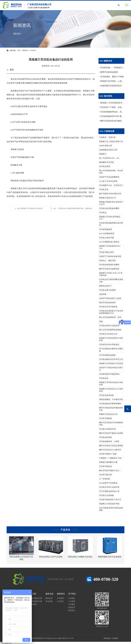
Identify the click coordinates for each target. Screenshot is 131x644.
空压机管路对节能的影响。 (110, 374)
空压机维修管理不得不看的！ (113, 116)
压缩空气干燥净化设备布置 (110, 256)
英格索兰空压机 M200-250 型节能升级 (111, 274)
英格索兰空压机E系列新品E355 (110, 218)
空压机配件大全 (106, 185)
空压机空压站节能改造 (108, 307)
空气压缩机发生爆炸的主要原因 (111, 350)
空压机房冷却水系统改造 (109, 345)
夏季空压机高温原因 (109, 72)
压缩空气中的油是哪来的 (109, 177)
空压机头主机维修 (106, 495)
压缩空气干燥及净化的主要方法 (111, 369)
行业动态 (33, 50)
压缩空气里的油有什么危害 (110, 298)
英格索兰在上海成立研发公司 (111, 141)
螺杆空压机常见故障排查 (109, 269)
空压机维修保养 (106, 229)
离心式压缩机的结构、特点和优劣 (111, 172)
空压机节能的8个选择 (108, 454)
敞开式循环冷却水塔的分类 (110, 194)
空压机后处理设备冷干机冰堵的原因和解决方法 (111, 312)
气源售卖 (103, 137)
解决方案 (32, 594)
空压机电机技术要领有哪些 (110, 404)
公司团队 (72, 604)
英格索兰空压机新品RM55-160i (110, 247)
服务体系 (49, 598)
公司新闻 (60, 598)
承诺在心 (103, 261)
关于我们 (72, 594)
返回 (10, 70)
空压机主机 (104, 189)
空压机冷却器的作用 (107, 429)
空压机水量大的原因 (107, 290)
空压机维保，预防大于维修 (112, 77)
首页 (19, 50)
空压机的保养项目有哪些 (109, 265)
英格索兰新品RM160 (107, 198)
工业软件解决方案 (35, 598)
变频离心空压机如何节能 (109, 504)
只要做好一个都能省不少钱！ (111, 458)
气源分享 (112, 137)
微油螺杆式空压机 (106, 162)
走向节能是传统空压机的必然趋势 (111, 509)
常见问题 (49, 601)
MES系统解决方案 (35, 601)
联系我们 (72, 610)
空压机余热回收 (106, 437)
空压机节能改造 (106, 466)
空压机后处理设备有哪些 (109, 208)
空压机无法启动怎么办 (108, 334)
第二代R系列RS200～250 (109, 158)
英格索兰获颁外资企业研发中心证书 (111, 203)
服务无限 (112, 261)
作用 (119, 317)
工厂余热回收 (105, 479)
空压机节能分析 (106, 475)
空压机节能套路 (106, 418)
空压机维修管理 (106, 441)
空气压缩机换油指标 (107, 355)
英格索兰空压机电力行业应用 (111, 363)
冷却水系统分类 (106, 146)
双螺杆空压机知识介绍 (108, 414)
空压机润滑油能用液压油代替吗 (111, 224)
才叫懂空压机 (117, 399)
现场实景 (72, 607)
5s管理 (116, 441)
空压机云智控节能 (106, 238)
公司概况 (72, 598)
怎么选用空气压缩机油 (108, 483)
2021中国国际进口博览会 (109, 242)
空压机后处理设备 (106, 395)
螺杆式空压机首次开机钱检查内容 (111, 424)
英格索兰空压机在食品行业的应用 (111, 384)
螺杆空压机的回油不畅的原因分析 (111, 409)
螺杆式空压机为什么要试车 (110, 450)
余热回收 (103, 294)
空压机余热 (104, 378)
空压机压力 (118, 185)
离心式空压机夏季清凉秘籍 (110, 330)
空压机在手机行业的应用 (109, 487)
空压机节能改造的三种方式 (110, 500)
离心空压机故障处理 (107, 317)
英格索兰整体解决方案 (108, 462)
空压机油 (103, 213)
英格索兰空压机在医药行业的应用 (111, 339)
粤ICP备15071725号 (66, 638)
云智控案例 (33, 604)
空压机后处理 (105, 166)
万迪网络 (115, 638)
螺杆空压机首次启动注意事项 (111, 446)
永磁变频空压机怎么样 (108, 150)
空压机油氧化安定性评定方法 (111, 359)
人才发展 (72, 601)
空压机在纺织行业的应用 (109, 326)
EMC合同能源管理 (107, 234)
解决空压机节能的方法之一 (110, 471)
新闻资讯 (25, 50)
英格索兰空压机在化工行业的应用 (111, 390)
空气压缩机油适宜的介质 (109, 491)
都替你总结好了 (106, 286)
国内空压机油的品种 (107, 303)
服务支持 (49, 594)
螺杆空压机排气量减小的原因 (111, 433)
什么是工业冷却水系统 (108, 181)
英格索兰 (103, 154)
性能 (101, 321)
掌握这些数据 (105, 399)
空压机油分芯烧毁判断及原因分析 (111, 281)
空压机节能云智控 (106, 252)
